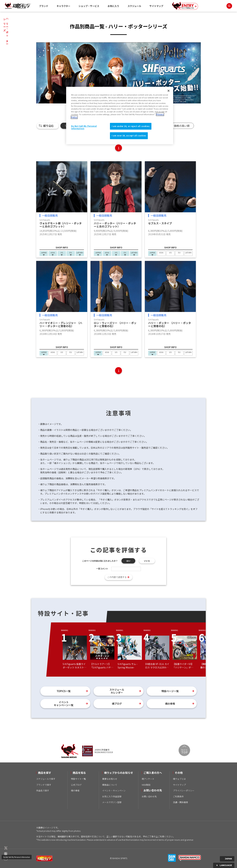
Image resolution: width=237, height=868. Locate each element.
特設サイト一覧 (78, 779)
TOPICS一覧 (64, 691)
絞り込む (49, 126)
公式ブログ (76, 785)
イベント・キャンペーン (114, 791)
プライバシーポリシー (184, 791)
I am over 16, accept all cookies (129, 136)
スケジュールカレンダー (117, 691)
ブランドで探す (44, 785)
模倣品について (110, 785)
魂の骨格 (170, 704)
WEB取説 (146, 785)
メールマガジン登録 (112, 802)
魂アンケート (148, 779)
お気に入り (113, 6)
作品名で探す (43, 791)
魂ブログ (117, 704)
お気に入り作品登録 (112, 796)
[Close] (169, 91)
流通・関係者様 (180, 802)
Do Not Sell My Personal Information (17, 857)
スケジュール (134, 6)
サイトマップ (156, 6)
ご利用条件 (178, 796)
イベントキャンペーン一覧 (64, 704)
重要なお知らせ (110, 779)
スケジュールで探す (46, 779)
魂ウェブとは (179, 779)
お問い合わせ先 (149, 796)
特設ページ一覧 (170, 691)
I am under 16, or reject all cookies (131, 126)
